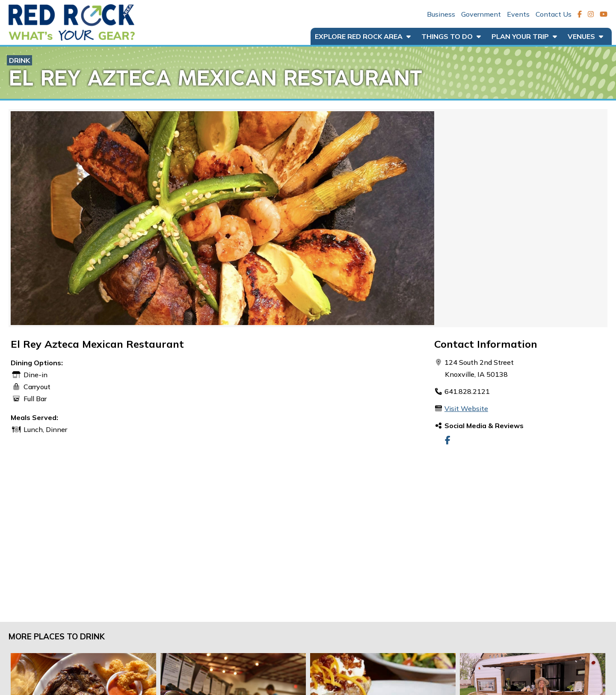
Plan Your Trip (524, 36)
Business (441, 14)
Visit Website (466, 408)
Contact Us (554, 14)
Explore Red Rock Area (363, 36)
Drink (19, 60)
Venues (585, 36)
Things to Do (451, 36)
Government (481, 14)
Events (518, 14)
